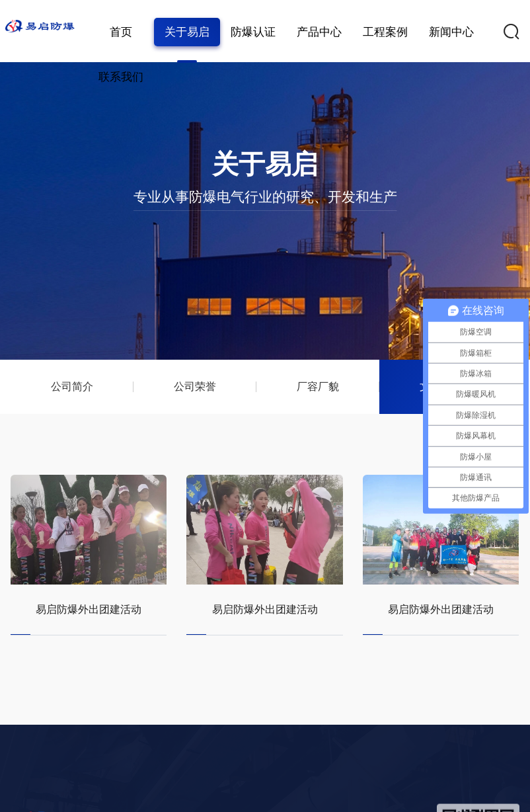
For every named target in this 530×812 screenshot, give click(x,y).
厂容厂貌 (317, 386)
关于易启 (187, 32)
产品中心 (319, 32)
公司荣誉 (195, 386)
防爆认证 (253, 32)
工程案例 (385, 32)
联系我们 (121, 77)
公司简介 (72, 386)
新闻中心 (451, 32)
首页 (121, 32)
